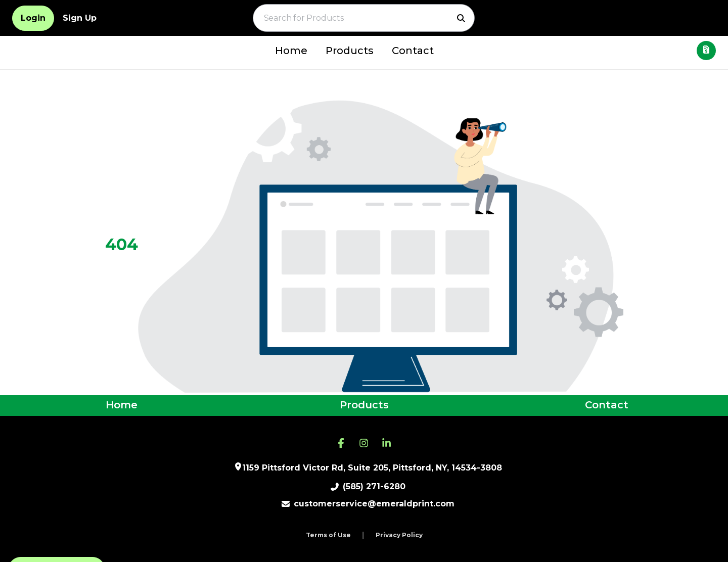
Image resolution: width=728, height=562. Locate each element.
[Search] (461, 18)
